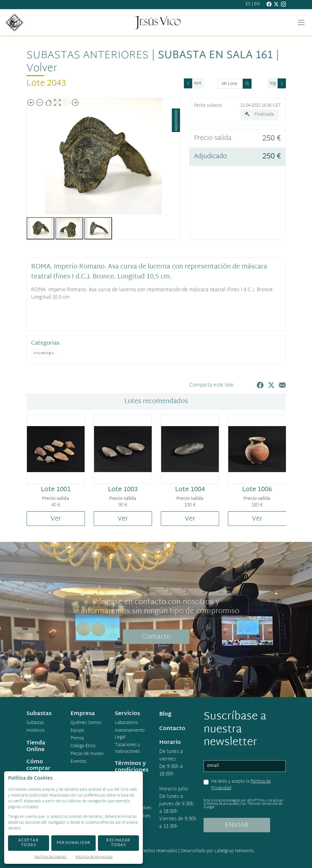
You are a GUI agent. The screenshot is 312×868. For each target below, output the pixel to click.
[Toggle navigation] (301, 22)
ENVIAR (237, 825)
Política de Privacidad (94, 858)
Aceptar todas (29, 843)
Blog (165, 714)
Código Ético (83, 746)
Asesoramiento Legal (130, 734)
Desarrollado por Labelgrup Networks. (218, 851)
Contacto (156, 637)
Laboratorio (126, 723)
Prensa (77, 739)
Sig (273, 84)
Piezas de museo (87, 754)
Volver (42, 69)
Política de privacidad (223, 804)
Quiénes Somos (86, 723)
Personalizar (74, 843)
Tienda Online (36, 746)
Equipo (77, 731)
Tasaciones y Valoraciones (127, 749)
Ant (198, 84)
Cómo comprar (38, 765)
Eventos (78, 762)
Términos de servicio (262, 804)
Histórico (35, 731)
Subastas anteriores (87, 56)
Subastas (35, 723)
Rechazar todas (118, 843)
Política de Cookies (50, 858)
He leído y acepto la (241, 785)
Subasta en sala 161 (215, 56)
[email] (245, 766)
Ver (56, 519)
